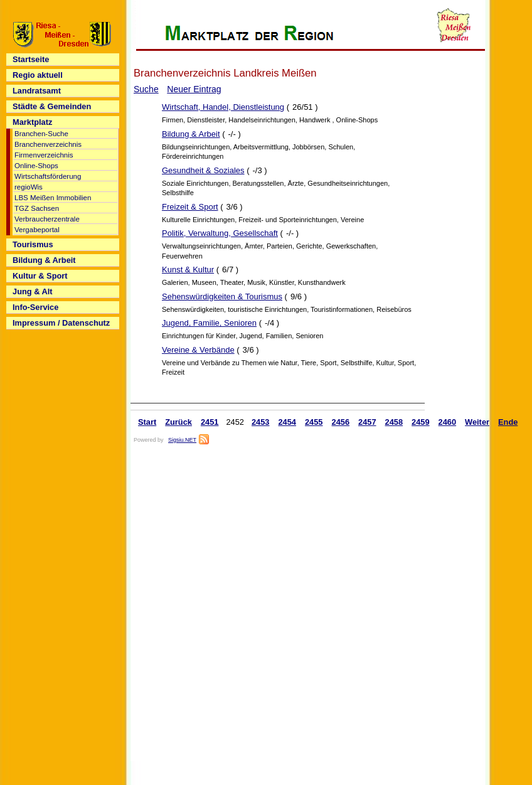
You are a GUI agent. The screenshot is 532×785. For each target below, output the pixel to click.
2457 (367, 422)
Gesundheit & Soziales (203, 170)
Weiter (477, 422)
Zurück (178, 422)
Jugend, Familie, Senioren (209, 323)
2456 (341, 422)
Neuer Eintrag (194, 89)
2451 (210, 422)
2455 (314, 422)
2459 (421, 422)
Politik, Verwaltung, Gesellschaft (220, 233)
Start (147, 422)
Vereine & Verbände (198, 350)
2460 (448, 422)
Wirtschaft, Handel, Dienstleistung (223, 107)
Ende (508, 422)
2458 (394, 422)
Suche (146, 89)
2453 (261, 422)
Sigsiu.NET (182, 440)
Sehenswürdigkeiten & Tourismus (222, 296)
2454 (287, 422)
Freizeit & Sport (190, 207)
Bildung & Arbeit (191, 134)
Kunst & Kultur (188, 270)
